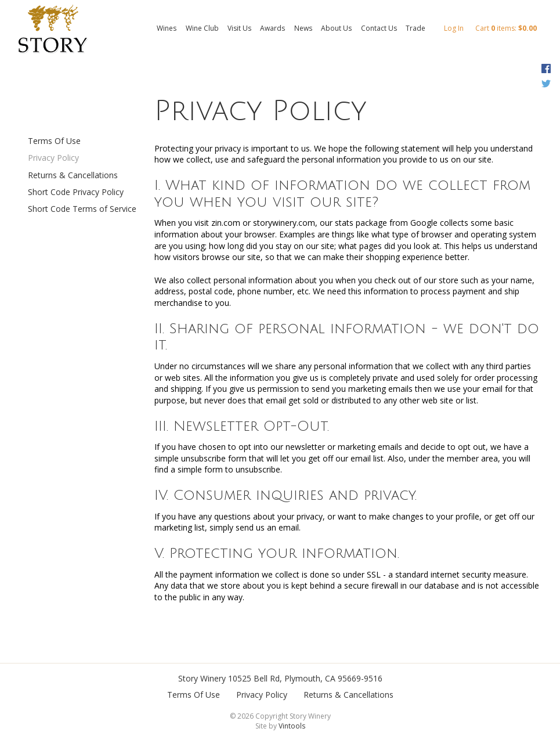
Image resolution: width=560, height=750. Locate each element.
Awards (272, 28)
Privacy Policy (53, 158)
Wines (167, 28)
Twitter (546, 84)
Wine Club (202, 28)
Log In (454, 28)
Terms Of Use (54, 141)
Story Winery (202, 678)
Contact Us (379, 28)
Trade (416, 28)
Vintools (292, 726)
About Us (336, 28)
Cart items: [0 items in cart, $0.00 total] (506, 28)
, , (305, 678)
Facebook (546, 68)
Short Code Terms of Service (82, 209)
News (303, 28)
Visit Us (239, 28)
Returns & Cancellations (73, 175)
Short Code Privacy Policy (76, 192)
